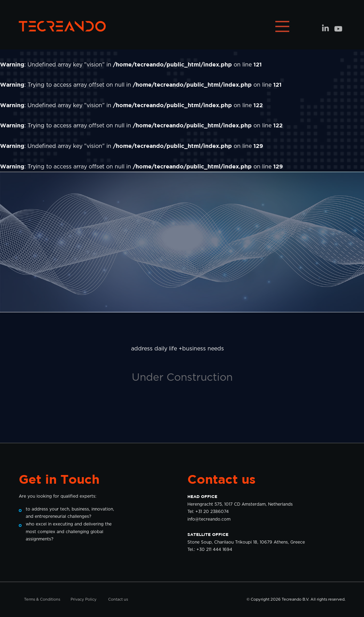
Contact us (118, 599)
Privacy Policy (84, 599)
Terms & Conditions (42, 599)
